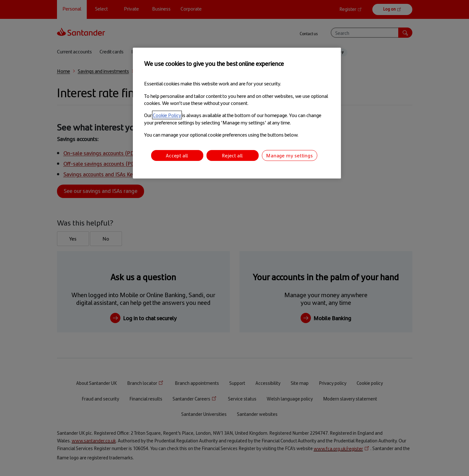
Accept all (177, 155)
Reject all (232, 155)
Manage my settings (289, 155)
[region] (237, 113)
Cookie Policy (167, 115)
